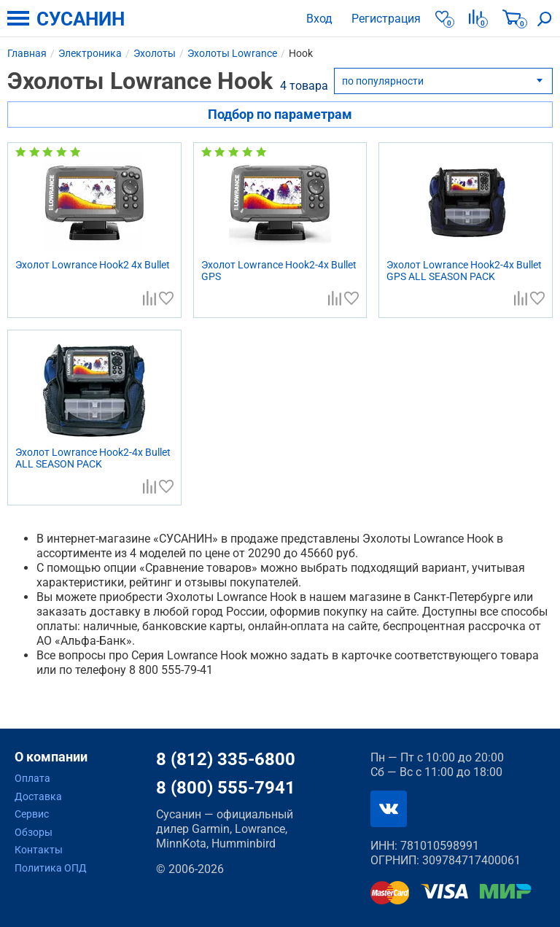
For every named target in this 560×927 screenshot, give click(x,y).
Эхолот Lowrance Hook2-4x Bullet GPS (279, 271)
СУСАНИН (81, 19)
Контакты (39, 850)
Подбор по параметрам (280, 114)
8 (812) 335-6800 (226, 759)
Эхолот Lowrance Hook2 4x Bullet (93, 265)
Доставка (38, 796)
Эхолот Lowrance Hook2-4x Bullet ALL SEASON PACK (93, 458)
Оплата (32, 778)
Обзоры (34, 832)
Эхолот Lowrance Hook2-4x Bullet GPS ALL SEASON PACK (464, 271)
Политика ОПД (51, 868)
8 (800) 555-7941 (226, 788)
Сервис (32, 814)
